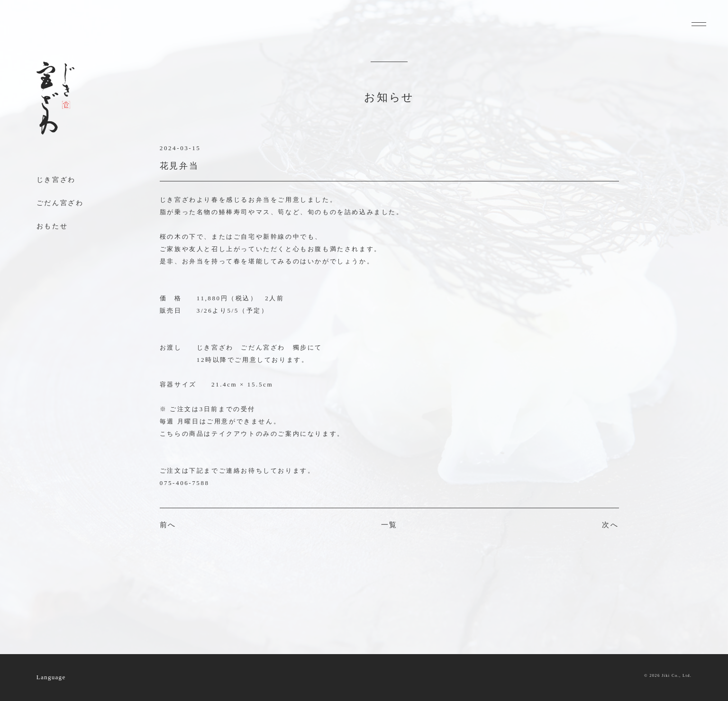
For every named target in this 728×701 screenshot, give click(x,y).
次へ (610, 525)
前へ (168, 525)
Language (51, 677)
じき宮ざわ (56, 180)
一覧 (389, 525)
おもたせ (52, 226)
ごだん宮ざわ (60, 203)
